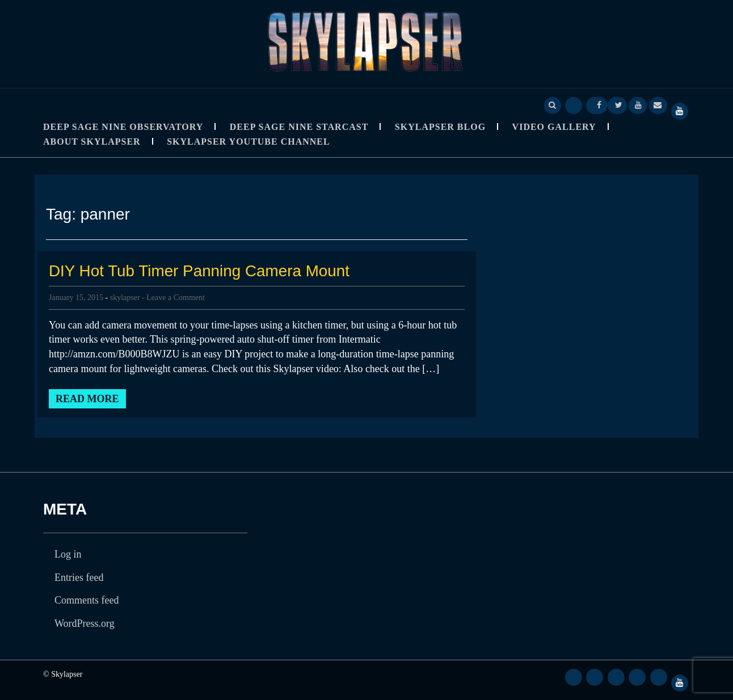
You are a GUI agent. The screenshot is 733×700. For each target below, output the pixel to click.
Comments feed (87, 600)
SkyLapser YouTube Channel (248, 142)
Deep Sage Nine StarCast (299, 127)
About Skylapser (92, 142)
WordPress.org (85, 623)
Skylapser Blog (440, 127)
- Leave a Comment (173, 298)
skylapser (125, 298)
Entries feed (79, 577)
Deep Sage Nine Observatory (123, 127)
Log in (68, 554)
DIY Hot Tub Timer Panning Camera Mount (200, 271)
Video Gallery (554, 127)
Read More (87, 399)
